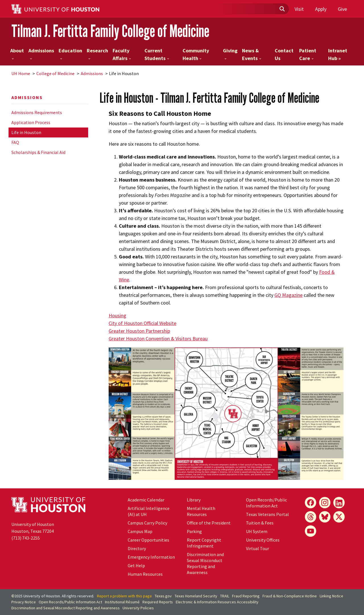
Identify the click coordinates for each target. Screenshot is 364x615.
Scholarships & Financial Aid (38, 152)
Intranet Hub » (338, 54)
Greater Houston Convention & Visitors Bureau (158, 339)
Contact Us (284, 54)
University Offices (263, 540)
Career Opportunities (148, 540)
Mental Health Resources (201, 511)
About (17, 53)
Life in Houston (26, 132)
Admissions (41, 53)
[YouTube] (311, 531)
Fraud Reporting (246, 596)
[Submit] (282, 9)
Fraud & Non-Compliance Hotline (290, 596)
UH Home (21, 73)
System (257, 531)
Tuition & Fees (260, 523)
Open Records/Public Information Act (266, 503)
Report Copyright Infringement (204, 543)
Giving (230, 53)
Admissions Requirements (37, 112)
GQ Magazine (288, 295)
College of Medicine (55, 73)
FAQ (15, 142)
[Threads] (311, 517)
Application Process (31, 122)
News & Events (252, 54)
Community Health (196, 54)
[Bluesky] (325, 517)
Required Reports (158, 602)
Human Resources (145, 574)
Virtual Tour (258, 548)
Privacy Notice (24, 602)
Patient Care (308, 54)
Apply (321, 9)
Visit (299, 9)
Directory (137, 548)
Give (342, 9)
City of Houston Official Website (142, 323)
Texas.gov (163, 596)
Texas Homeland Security (196, 596)
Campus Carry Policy (147, 523)
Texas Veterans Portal (267, 514)
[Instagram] (325, 503)
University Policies (138, 608)
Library (194, 500)
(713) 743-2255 (26, 538)
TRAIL (225, 596)
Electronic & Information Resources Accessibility (217, 602)
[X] (339, 517)
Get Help (136, 565)
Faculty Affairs (122, 54)
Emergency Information (151, 557)
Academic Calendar (146, 500)
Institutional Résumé (122, 602)
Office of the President (209, 523)
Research (97, 53)
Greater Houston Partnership (139, 331)
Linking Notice (331, 596)
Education (70, 53)
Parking (194, 531)
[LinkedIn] (339, 503)
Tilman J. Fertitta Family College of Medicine (110, 31)
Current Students (157, 54)
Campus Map (140, 531)
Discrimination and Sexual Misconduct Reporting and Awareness (205, 563)
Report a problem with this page (124, 596)
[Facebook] (311, 503)
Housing (117, 315)
